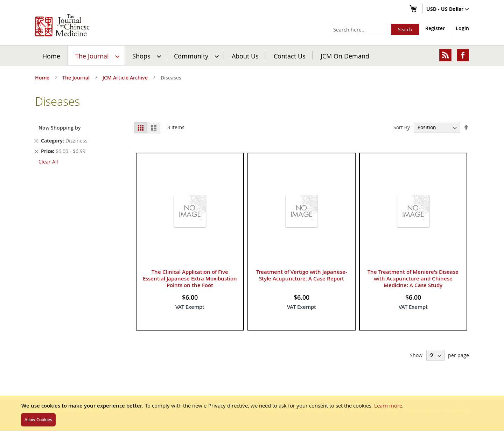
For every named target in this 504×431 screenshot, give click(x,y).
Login (462, 28)
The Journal (77, 78)
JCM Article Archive (126, 78)
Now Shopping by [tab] (60, 128)
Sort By (402, 127)
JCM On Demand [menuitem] (345, 56)
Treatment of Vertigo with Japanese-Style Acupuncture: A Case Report (302, 275)
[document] (252, 413)
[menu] (252, 55)
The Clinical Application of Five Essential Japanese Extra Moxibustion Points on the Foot (190, 279)
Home (51, 56)
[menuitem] (96, 55)
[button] (448, 9)
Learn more (388, 405)
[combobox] (359, 29)
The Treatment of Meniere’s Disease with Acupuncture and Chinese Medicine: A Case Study (413, 279)
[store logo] (62, 25)
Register (435, 28)
